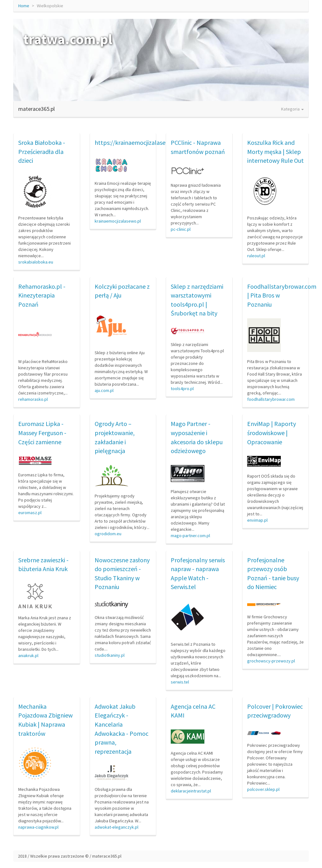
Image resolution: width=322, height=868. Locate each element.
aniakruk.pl (28, 655)
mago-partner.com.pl (190, 536)
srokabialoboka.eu (36, 262)
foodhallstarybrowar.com (271, 399)
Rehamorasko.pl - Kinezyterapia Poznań (42, 295)
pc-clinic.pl (181, 229)
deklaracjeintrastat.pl (191, 791)
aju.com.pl (104, 390)
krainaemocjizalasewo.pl (118, 221)
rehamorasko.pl (33, 399)
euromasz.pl (30, 513)
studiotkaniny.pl (110, 655)
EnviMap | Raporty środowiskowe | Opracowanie (272, 433)
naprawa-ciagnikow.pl (38, 827)
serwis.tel (180, 682)
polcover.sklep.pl (263, 789)
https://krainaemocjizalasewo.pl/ (139, 142)
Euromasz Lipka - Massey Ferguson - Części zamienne (42, 433)
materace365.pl (36, 109)
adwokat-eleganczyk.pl (117, 827)
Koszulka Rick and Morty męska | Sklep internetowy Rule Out (275, 151)
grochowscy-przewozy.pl (271, 661)
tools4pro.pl (182, 389)
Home (24, 6)
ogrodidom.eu (108, 534)
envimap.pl (257, 520)
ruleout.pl (256, 256)
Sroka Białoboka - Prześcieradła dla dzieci (42, 151)
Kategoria (292, 109)
